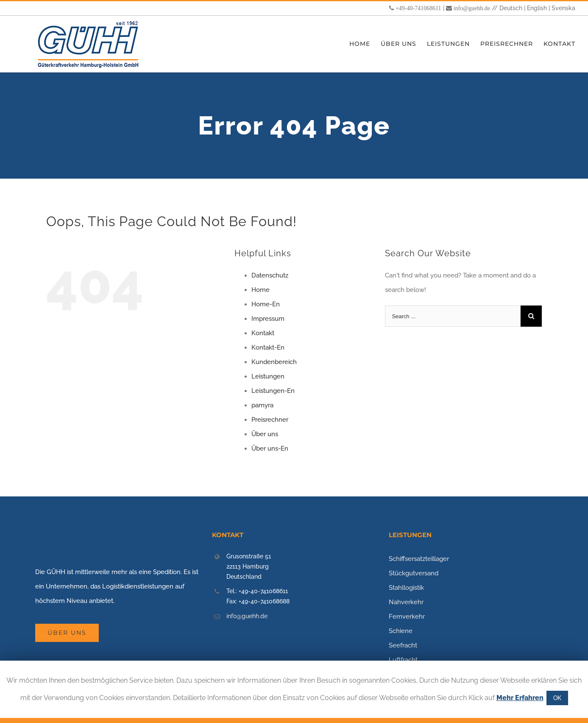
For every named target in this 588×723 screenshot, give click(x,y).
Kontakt (263, 333)
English (537, 8)
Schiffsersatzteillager (419, 559)
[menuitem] (365, 44)
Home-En (266, 304)
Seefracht (403, 645)
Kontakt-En (268, 347)
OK (557, 698)
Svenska (563, 8)
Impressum (268, 319)
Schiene (401, 631)
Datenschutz (270, 275)
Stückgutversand (414, 573)
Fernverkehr (407, 617)
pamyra (262, 405)
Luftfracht (403, 660)
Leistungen (268, 376)
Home (261, 290)
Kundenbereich (274, 362)
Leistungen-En (273, 391)
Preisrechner (270, 420)
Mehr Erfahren (520, 698)
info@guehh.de (472, 8)
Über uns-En (270, 448)
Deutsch (511, 8)
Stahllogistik (406, 588)
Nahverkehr (406, 602)
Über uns (265, 434)
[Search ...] (453, 316)
